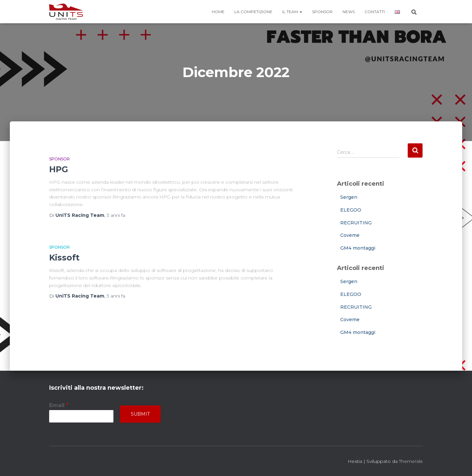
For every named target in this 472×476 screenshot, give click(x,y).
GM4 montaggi (358, 248)
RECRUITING (356, 223)
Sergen (349, 197)
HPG (59, 169)
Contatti (375, 12)
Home (218, 12)
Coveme (350, 235)
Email (59, 405)
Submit (140, 414)
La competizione (253, 12)
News (349, 12)
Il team (292, 12)
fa (116, 215)
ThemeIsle (411, 461)
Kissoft (64, 258)
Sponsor (322, 12)
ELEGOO (351, 210)
